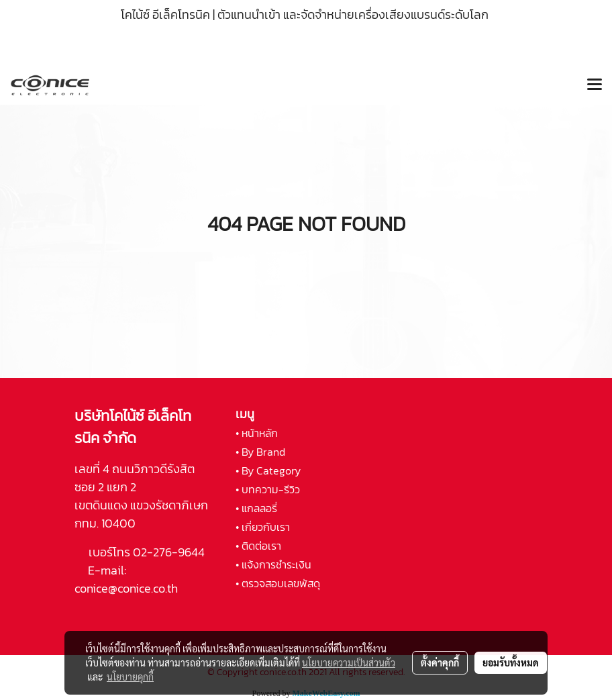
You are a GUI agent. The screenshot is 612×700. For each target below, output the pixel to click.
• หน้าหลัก (257, 433)
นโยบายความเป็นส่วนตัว (349, 662)
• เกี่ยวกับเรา (263, 527)
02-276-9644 (169, 552)
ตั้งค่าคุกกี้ (440, 662)
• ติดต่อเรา (258, 546)
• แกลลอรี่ (256, 508)
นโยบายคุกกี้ (130, 677)
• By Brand (260, 452)
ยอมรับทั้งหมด (511, 662)
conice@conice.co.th (127, 588)
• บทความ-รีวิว (268, 489)
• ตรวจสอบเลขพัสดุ (278, 583)
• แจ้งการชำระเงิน (273, 564)
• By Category (268, 470)
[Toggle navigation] (595, 85)
